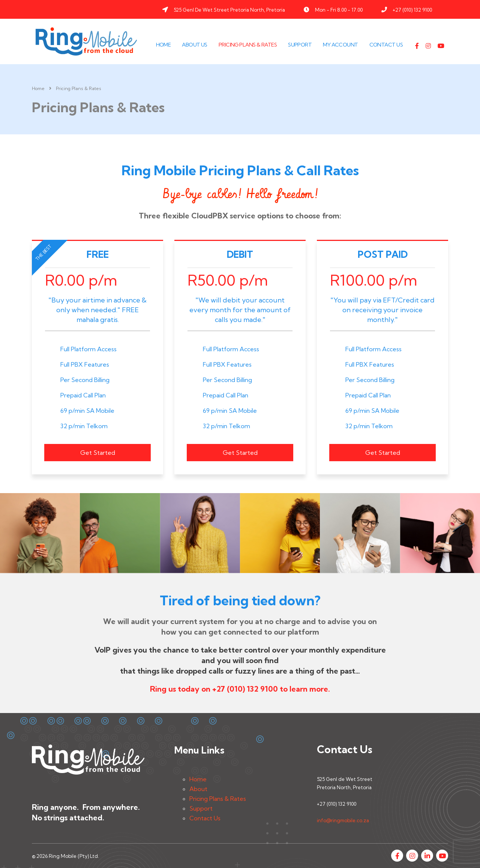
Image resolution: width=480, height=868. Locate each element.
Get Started (98, 453)
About (198, 789)
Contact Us (386, 45)
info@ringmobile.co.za (343, 820)
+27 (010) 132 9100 (412, 10)
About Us (195, 45)
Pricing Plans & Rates (248, 45)
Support (300, 45)
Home (163, 45)
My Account (340, 45)
